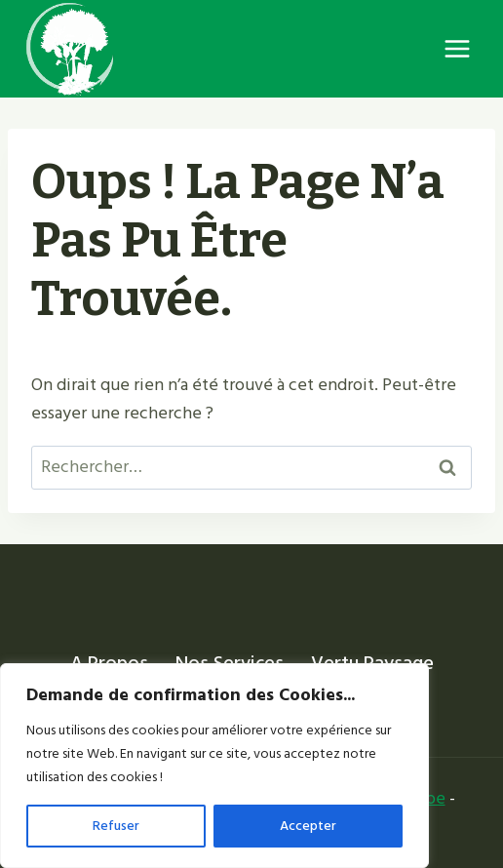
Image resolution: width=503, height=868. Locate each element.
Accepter (308, 826)
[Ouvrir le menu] (457, 48)
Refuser (116, 826)
